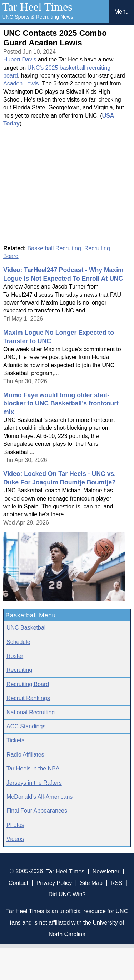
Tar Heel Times (37, 7)
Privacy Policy (54, 883)
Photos (15, 825)
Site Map (91, 883)
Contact (18, 883)
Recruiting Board (28, 684)
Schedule (18, 642)
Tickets (15, 740)
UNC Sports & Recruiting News (38, 17)
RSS (117, 883)
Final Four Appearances (37, 811)
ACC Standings (26, 726)
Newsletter (106, 871)
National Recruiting (31, 712)
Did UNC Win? (67, 894)
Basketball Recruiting (54, 248)
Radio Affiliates (25, 755)
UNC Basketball (27, 628)
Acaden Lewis (21, 83)
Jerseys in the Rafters (34, 783)
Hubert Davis (20, 60)
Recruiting (19, 670)
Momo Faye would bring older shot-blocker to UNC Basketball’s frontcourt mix (61, 403)
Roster (15, 656)
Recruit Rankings (28, 698)
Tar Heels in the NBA (33, 769)
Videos (15, 839)
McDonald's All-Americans (39, 797)
